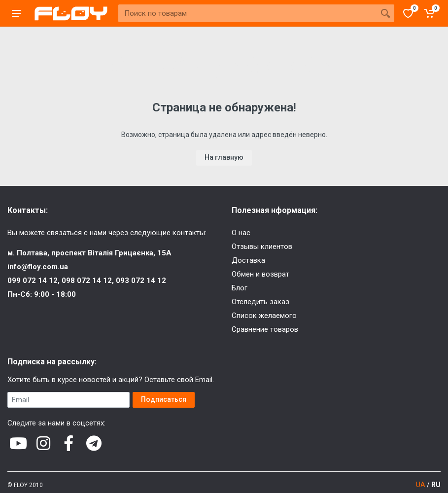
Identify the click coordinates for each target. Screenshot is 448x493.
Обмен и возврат (260, 274)
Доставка (248, 260)
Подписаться (164, 399)
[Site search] (247, 13)
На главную (224, 157)
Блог (240, 288)
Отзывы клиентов (262, 246)
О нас (241, 233)
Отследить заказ (260, 302)
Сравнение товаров (265, 329)
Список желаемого (264, 316)
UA (421, 485)
